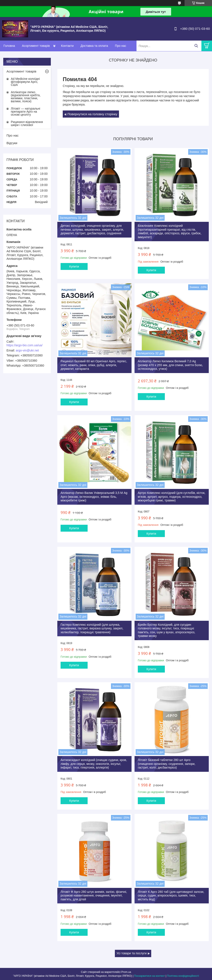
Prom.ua (126, 972)
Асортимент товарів (36, 46)
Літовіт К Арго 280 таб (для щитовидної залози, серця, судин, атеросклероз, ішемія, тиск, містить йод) (171, 896)
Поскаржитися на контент (149, 976)
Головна (9, 46)
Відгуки (12, 143)
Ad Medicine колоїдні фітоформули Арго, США (25, 82)
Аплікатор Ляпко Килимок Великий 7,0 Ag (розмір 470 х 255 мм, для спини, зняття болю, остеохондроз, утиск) (170, 365)
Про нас (120, 46)
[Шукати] (196, 46)
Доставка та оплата (94, 46)
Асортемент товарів (21, 71)
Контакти (67, 46)
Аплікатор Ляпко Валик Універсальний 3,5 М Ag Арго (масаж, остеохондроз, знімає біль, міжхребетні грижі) (94, 497)
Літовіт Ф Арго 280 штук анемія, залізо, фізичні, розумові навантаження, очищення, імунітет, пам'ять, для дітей (94, 896)
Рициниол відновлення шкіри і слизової (27, 123)
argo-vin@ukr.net (27, 350)
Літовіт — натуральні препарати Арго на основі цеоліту (26, 112)
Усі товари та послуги (132, 953)
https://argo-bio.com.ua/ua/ (25, 345)
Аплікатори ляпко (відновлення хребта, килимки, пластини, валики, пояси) (26, 97)
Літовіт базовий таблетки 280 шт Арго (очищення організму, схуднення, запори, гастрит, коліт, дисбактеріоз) (167, 764)
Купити (74, 266)
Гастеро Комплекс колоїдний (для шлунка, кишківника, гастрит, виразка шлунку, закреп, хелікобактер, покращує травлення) (92, 628)
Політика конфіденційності (183, 976)
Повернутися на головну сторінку (92, 114)
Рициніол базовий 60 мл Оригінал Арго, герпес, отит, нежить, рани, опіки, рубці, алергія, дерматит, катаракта (94, 365)
